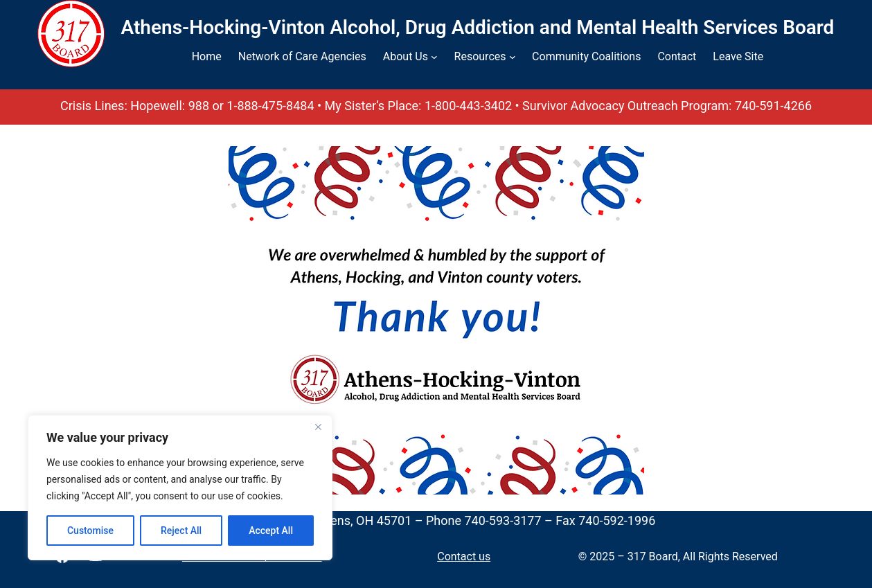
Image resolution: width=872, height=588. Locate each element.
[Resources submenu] (513, 57)
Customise (90, 531)
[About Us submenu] (434, 57)
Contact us (464, 556)
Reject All (181, 531)
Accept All (271, 531)
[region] (180, 488)
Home (207, 56)
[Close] (318, 427)
